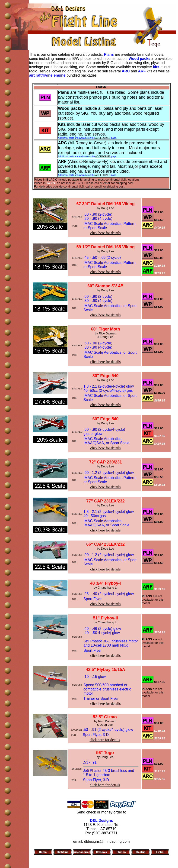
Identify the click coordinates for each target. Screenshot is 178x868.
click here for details (106, 233)
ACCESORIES (103, 138)
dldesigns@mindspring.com (107, 841)
